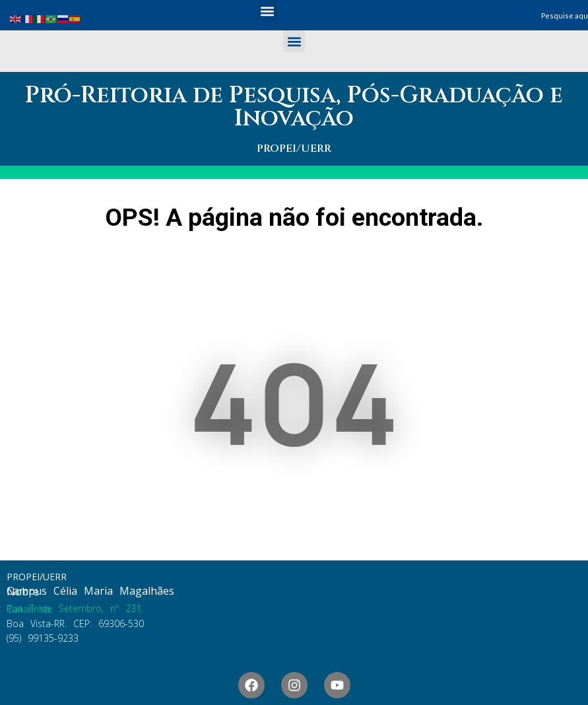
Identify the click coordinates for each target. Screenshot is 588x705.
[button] (268, 11)
